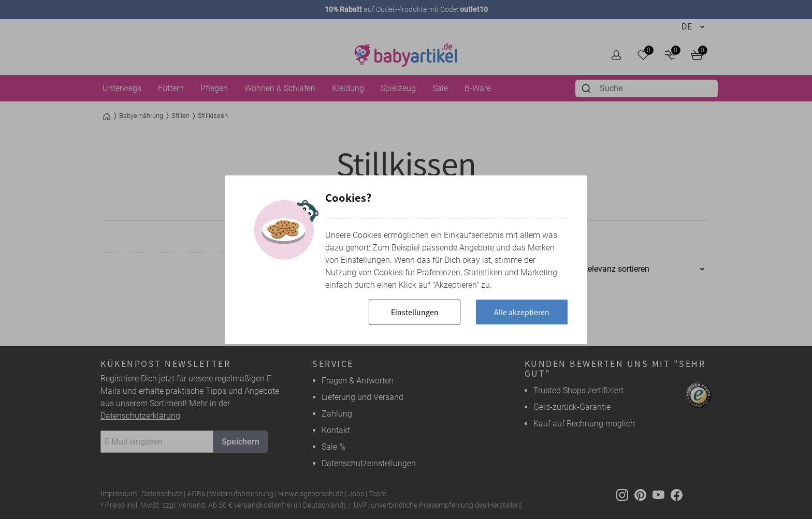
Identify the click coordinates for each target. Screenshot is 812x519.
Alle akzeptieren (522, 312)
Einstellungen (415, 312)
